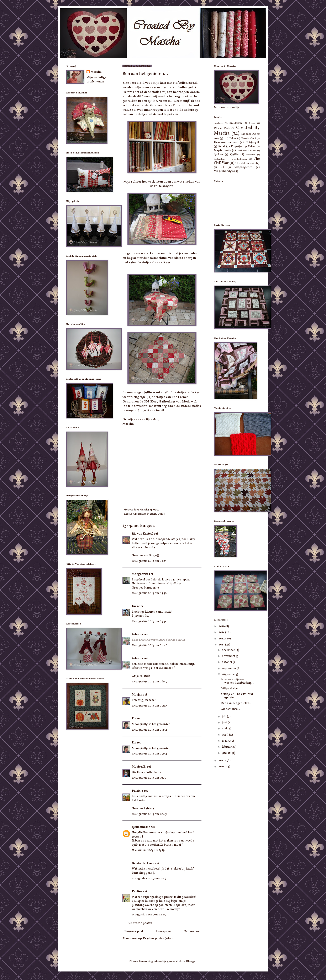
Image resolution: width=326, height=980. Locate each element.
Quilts (161, 514)
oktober (227, 662)
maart (226, 741)
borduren (219, 123)
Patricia (137, 791)
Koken (252, 147)
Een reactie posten (140, 923)
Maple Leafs (222, 150)
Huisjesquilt (253, 142)
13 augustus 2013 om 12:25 (149, 915)
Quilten (218, 155)
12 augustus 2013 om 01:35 (149, 879)
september (229, 668)
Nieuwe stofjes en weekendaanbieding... (238, 681)
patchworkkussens (246, 151)
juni (225, 723)
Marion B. (139, 767)
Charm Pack (222, 128)
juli (224, 717)
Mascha (96, 72)
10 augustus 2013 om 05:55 (149, 621)
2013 (222, 645)
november (229, 656)
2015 (222, 632)
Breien (252, 123)
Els (134, 719)
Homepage (163, 932)
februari (228, 747)
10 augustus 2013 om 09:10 (149, 706)
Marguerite (140, 574)
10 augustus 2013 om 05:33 (149, 561)
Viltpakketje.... (231, 689)
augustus (228, 674)
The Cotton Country (248, 163)
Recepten (251, 155)
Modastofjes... (231, 709)
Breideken (236, 123)
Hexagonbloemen (226, 142)
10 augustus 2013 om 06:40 (150, 645)
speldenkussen (240, 159)
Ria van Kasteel (143, 534)
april (225, 735)
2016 (222, 626)
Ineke (136, 606)
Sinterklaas (220, 159)
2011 (222, 767)
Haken (233, 139)
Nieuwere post (133, 932)
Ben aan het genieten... (236, 703)
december (229, 650)
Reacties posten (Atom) (159, 939)
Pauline (137, 891)
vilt (222, 167)
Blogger (191, 961)
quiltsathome (141, 827)
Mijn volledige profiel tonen (96, 80)
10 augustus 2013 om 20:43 (149, 814)
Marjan (137, 695)
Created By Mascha (145, 514)
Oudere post (192, 932)
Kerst (222, 147)
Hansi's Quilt (248, 139)
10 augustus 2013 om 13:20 (149, 778)
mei (225, 729)
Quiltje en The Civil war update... (237, 696)
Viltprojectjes (243, 167)
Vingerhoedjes (224, 171)
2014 (222, 639)
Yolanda (137, 634)
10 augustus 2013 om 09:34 (149, 730)
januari (227, 753)
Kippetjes (237, 147)
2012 (222, 761)
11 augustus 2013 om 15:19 (148, 850)
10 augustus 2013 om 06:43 (149, 682)
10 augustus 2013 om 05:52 (149, 593)
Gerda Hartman (143, 863)
